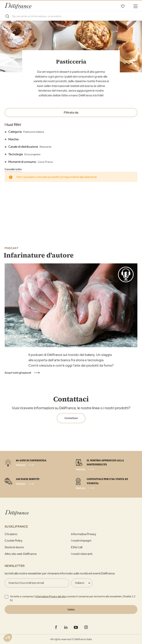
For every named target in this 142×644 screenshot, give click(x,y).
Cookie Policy (13, 541)
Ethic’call (77, 547)
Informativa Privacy (84, 534)
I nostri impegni (81, 541)
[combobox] (71, 16)
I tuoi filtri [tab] (13, 125)
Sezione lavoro (14, 547)
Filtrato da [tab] (71, 113)
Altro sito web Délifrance (21, 554)
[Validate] (71, 609)
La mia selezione (123, 6)
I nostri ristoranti (82, 554)
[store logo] (18, 6)
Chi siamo (11, 534)
